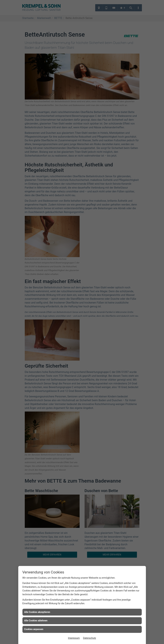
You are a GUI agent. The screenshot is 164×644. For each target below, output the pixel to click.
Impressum (74, 638)
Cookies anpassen (34, 629)
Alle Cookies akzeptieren (37, 612)
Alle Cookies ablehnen (36, 621)
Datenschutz (90, 638)
